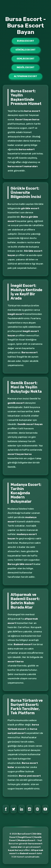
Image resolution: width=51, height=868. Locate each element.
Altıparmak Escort (26, 76)
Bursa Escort (26, 41)
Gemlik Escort (26, 59)
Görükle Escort (26, 50)
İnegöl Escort (26, 67)
